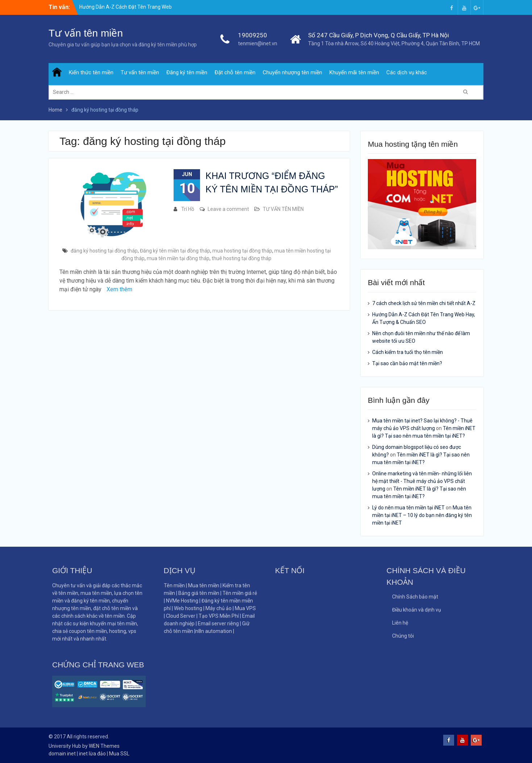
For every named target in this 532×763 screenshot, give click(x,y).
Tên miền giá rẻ (240, 593)
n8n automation (214, 631)
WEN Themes (104, 746)
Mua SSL (119, 754)
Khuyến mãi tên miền (354, 72)
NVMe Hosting (182, 601)
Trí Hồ (188, 209)
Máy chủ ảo (219, 608)
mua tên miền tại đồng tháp (178, 258)
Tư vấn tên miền (86, 33)
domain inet (62, 754)
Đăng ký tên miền (187, 72)
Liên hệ (400, 623)
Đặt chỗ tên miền (235, 72)
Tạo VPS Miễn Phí (219, 616)
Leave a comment (228, 209)
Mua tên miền (204, 585)
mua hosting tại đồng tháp (242, 251)
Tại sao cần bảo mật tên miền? (407, 363)
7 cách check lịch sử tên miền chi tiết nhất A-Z (424, 303)
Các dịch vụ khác (407, 72)
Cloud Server (181, 616)
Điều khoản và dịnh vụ (417, 610)
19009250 (253, 35)
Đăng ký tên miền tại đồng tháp (175, 251)
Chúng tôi (403, 636)
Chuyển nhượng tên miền (292, 72)
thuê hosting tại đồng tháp (242, 258)
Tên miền (174, 585)
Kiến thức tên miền (91, 72)
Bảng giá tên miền (199, 593)
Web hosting (188, 608)
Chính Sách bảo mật (415, 597)
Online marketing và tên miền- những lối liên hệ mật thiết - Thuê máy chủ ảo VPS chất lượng (422, 481)
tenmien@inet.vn (258, 43)
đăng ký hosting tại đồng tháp (104, 251)
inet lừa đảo (92, 754)
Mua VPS (245, 608)
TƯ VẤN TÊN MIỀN (283, 209)
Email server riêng (218, 624)
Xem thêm (119, 289)
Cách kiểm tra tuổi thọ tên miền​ (408, 352)
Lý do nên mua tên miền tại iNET (408, 508)
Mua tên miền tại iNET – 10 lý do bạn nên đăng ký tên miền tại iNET (422, 515)
